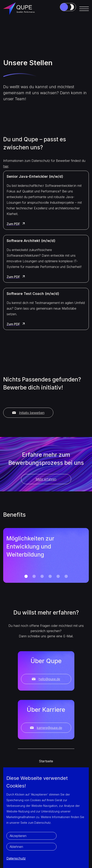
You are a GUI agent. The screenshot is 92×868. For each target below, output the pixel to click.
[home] (20, 9)
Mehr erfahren (46, 479)
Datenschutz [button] (16, 858)
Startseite (46, 761)
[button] (84, 9)
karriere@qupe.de (46, 728)
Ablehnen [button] (16, 847)
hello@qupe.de (46, 679)
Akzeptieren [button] (18, 836)
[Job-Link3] (68, 7)
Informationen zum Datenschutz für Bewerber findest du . (44, 163)
